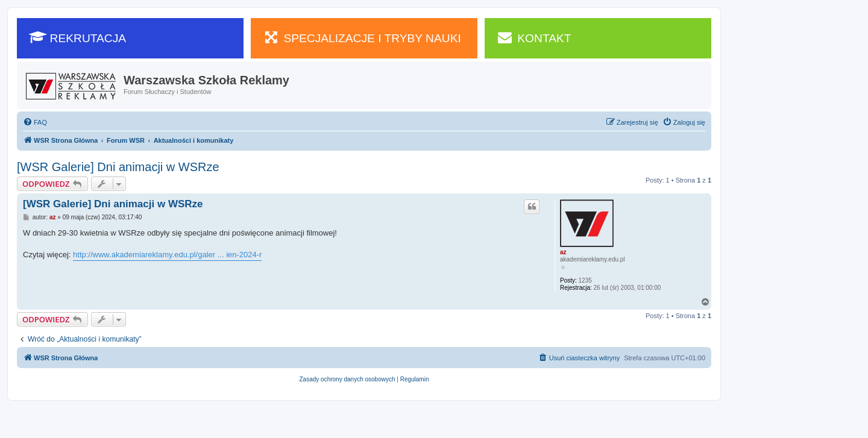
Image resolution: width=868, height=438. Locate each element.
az (563, 252)
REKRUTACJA (77, 37)
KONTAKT (534, 37)
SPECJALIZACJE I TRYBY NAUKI (362, 37)
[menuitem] (35, 122)
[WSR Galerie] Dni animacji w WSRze (118, 167)
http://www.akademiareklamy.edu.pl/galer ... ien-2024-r (167, 255)
